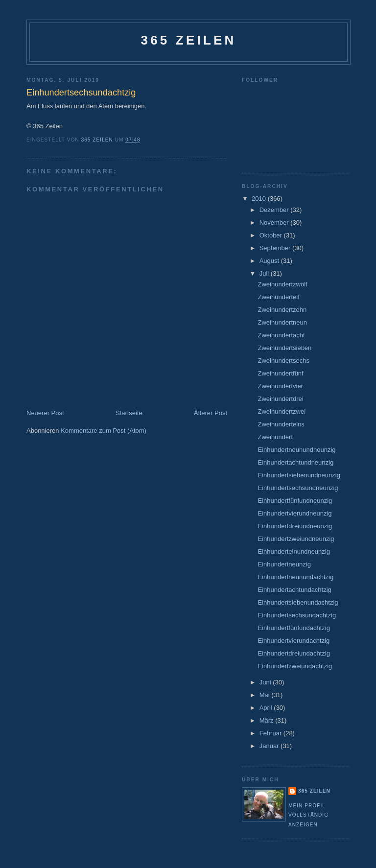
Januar (270, 746)
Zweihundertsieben (284, 348)
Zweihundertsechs (283, 361)
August (270, 261)
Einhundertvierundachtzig (294, 641)
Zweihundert (275, 437)
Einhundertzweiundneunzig (296, 539)
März (268, 720)
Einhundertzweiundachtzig (295, 666)
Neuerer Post (45, 413)
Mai (266, 695)
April (267, 708)
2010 (260, 199)
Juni (266, 682)
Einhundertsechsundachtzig (297, 615)
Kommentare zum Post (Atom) (104, 431)
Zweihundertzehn (282, 310)
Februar (271, 733)
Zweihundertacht (281, 335)
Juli (265, 273)
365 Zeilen (188, 40)
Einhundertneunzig (284, 564)
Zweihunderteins (281, 424)
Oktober (272, 235)
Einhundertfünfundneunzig (295, 501)
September (276, 248)
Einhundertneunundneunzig (296, 450)
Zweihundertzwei (282, 411)
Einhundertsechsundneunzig (298, 488)
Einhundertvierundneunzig (294, 513)
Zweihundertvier (280, 386)
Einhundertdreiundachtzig (294, 653)
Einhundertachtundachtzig (294, 590)
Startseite (129, 413)
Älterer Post (211, 413)
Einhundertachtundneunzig (295, 462)
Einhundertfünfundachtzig (294, 628)
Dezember (275, 210)
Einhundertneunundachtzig (295, 577)
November (275, 223)
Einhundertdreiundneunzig (295, 526)
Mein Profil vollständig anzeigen (308, 815)
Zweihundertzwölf (282, 284)
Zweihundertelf (278, 297)
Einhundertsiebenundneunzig (299, 475)
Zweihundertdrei (280, 399)
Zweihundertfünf (280, 373)
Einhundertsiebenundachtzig (298, 602)
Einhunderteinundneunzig (294, 551)
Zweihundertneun (282, 322)
